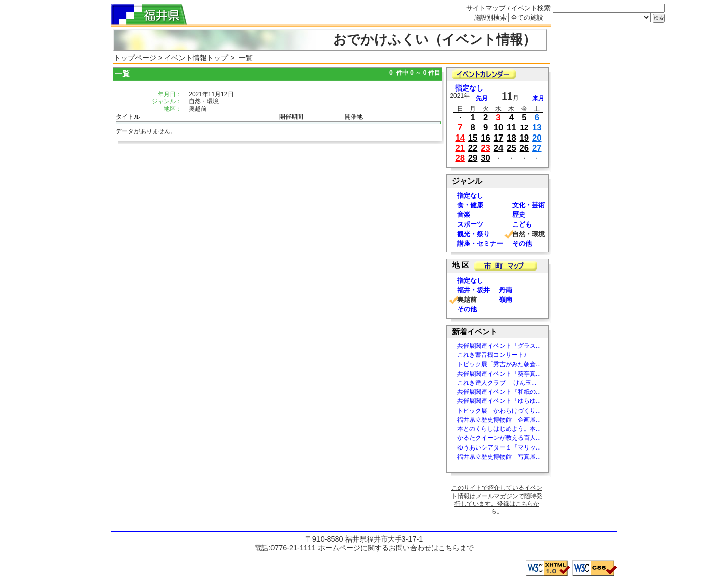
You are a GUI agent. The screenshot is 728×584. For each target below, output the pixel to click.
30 (486, 158)
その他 (522, 243)
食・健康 (470, 205)
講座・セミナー (480, 243)
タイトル (128, 117)
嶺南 (506, 300)
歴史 (519, 215)
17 (499, 138)
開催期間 (291, 117)
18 (511, 138)
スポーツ (470, 224)
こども (522, 224)
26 (525, 148)
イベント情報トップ (196, 58)
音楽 (464, 215)
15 (473, 138)
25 (511, 148)
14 (460, 138)
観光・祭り (473, 234)
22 (473, 148)
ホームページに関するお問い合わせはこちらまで (396, 548)
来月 (538, 98)
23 (486, 148)
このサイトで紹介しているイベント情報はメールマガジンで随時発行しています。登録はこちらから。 (497, 499)
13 (537, 128)
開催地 (354, 117)
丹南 (506, 290)
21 (460, 148)
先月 (482, 98)
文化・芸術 (529, 205)
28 (460, 158)
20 (537, 138)
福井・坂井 (473, 290)
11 (511, 128)
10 (499, 128)
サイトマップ (486, 8)
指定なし (469, 88)
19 (525, 138)
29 (473, 158)
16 (486, 138)
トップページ (136, 58)
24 (499, 148)
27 (537, 148)
